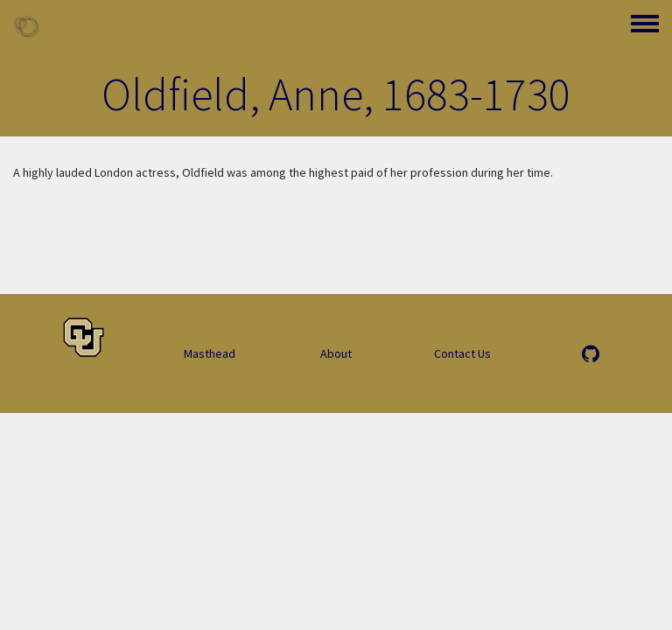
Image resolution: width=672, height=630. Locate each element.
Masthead (210, 353)
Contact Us (462, 353)
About (336, 353)
